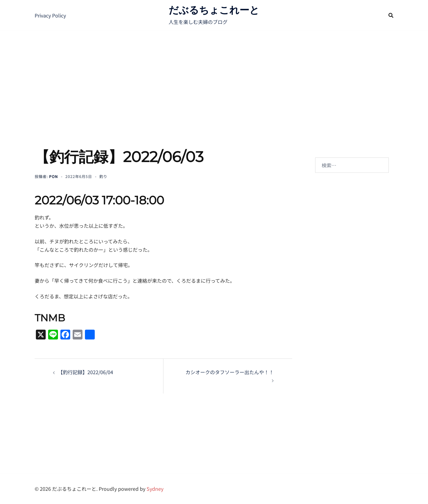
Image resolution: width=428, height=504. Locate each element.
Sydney (155, 489)
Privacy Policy (50, 15)
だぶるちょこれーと (214, 10)
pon (53, 176)
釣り (103, 176)
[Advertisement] (214, 77)
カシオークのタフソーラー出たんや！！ (230, 372)
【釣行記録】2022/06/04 (86, 372)
